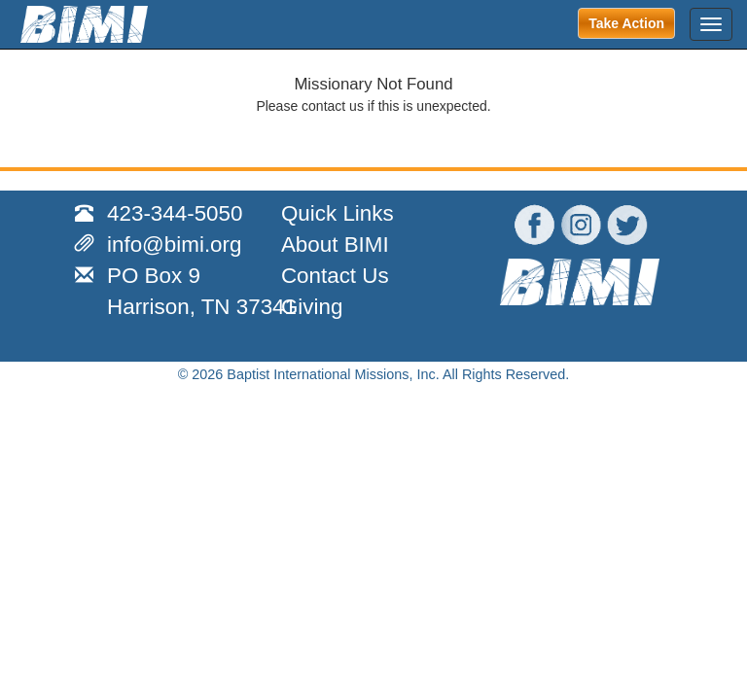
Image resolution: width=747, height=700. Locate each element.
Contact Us (335, 276)
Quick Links (338, 213)
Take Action (626, 23)
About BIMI (335, 245)
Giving (312, 307)
